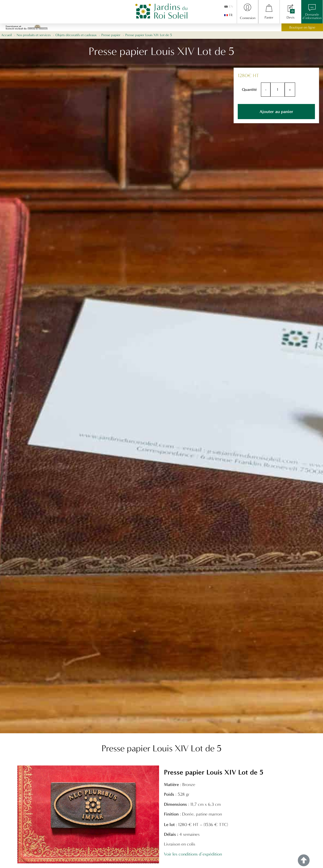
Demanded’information (312, 16)
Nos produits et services (34, 35)
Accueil (6, 35)
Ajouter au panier (276, 112)
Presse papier (111, 35)
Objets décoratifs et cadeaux (76, 35)
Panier (269, 17)
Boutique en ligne (302, 27)
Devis (291, 17)
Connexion (248, 18)
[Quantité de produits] (278, 90)
